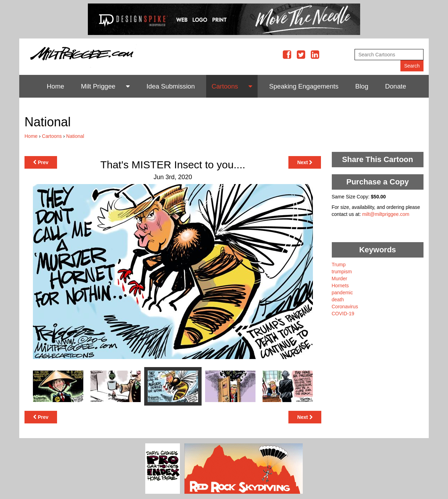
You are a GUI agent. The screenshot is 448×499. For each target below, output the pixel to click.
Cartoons (225, 86)
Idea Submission (171, 86)
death (338, 300)
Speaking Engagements (304, 86)
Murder (339, 279)
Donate (395, 86)
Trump (339, 265)
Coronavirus (345, 307)
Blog (362, 86)
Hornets (340, 286)
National (75, 136)
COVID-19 (343, 314)
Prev (41, 162)
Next (305, 162)
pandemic (342, 293)
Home (56, 86)
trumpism (342, 272)
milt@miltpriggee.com (386, 214)
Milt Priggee (98, 86)
